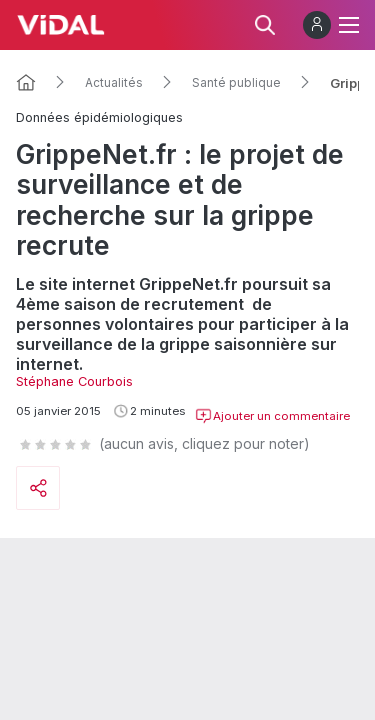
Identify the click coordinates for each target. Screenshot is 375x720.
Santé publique (236, 83)
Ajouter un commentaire (272, 416)
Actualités (114, 83)
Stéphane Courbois (74, 381)
